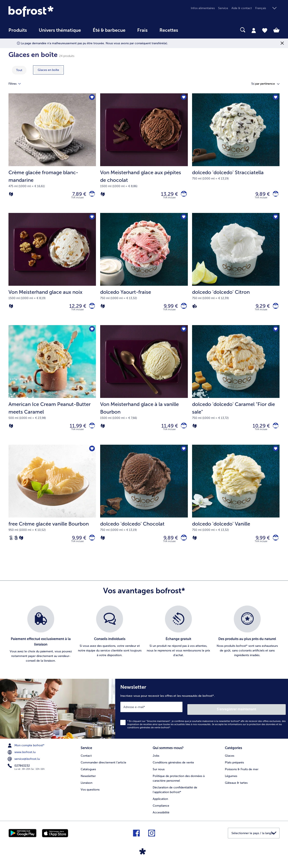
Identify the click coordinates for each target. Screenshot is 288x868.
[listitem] (41, 642)
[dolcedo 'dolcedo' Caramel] (274, 431)
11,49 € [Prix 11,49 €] (167, 430)
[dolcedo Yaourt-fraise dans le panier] (183, 309)
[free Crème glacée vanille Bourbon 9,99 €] (52, 507)
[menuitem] (18, 32)
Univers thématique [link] (60, 30)
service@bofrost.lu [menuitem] (24, 764)
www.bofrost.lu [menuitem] (22, 757)
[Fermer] (282, 43)
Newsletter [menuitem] (88, 780)
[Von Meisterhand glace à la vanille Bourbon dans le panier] (183, 431)
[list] (144, 642)
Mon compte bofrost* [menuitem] (26, 751)
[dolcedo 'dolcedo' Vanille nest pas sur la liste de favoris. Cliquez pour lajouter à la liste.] (275, 455)
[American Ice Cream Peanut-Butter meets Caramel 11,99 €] (52, 390)
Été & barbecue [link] (109, 30)
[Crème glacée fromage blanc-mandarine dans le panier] (91, 195)
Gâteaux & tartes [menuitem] (236, 786)
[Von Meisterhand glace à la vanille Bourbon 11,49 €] (144, 390)
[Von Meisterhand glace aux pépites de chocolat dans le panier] (183, 195)
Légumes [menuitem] (231, 780)
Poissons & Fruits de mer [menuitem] (242, 773)
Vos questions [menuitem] (90, 793)
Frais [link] (142, 30)
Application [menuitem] (160, 802)
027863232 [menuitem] (19, 771)
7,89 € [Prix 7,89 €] (77, 195)
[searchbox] (193, 30)
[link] (49, 11)
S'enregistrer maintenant (260, 714)
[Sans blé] (16, 545)
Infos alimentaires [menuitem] (203, 8)
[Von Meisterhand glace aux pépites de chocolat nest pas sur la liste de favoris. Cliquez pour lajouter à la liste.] (183, 98)
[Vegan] (195, 309)
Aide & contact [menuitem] (242, 8)
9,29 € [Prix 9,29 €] (260, 309)
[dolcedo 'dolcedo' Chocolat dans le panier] (183, 544)
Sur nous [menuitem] (159, 773)
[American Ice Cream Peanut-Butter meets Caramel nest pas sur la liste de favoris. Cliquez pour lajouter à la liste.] (91, 333)
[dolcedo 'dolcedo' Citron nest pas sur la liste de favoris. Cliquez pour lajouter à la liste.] (275, 219)
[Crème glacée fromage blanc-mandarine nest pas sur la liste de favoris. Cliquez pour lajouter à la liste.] (91, 98)
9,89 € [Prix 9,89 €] (260, 195)
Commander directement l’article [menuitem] (103, 766)
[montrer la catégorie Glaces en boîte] (48, 70)
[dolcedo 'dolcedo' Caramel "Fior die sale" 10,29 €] (236, 390)
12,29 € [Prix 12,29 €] (75, 309)
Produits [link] (18, 30)
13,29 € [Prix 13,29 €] (167, 195)
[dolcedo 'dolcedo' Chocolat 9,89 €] (144, 507)
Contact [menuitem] (86, 760)
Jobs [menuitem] (156, 760)
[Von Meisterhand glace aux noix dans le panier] (91, 309)
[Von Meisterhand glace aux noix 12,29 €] (52, 272)
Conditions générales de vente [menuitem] (173, 766)
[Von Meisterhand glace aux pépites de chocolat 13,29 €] (144, 154)
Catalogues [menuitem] (88, 773)
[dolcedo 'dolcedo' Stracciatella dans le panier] (274, 195)
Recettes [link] (169, 30)
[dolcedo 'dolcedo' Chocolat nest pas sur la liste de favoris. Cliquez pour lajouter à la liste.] (183, 455)
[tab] (254, 30)
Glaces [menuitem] (230, 760)
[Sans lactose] (11, 545)
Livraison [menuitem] (87, 786)
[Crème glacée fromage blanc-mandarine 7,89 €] (52, 154)
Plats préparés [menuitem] (234, 766)
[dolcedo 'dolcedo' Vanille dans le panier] (274, 544)
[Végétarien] (11, 195)
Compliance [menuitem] (161, 809)
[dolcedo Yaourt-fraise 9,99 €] (144, 272)
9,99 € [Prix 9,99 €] (168, 309)
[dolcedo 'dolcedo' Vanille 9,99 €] (236, 507)
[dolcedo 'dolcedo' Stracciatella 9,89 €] (236, 154)
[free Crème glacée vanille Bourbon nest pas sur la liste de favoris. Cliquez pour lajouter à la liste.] (91, 455)
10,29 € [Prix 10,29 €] (259, 430)
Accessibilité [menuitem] (161, 816)
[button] (267, 8)
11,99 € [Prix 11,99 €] (75, 430)
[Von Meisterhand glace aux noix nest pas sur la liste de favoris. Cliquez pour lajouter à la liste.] (91, 219)
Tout (19, 70)
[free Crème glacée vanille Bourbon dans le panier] (91, 544)
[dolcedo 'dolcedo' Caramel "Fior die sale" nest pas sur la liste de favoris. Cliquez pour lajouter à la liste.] (275, 333)
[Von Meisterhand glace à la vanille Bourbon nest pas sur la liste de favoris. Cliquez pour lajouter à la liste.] (183, 333)
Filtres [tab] (17, 84)
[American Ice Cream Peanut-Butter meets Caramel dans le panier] (91, 431)
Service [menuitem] (223, 8)
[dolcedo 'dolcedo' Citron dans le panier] (274, 309)
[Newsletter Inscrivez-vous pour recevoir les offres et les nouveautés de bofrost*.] (202, 715)
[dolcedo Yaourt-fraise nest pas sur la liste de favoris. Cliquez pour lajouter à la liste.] (183, 219)
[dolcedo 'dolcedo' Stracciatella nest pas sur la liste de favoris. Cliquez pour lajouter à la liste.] (275, 98)
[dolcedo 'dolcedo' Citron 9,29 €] (236, 272)
